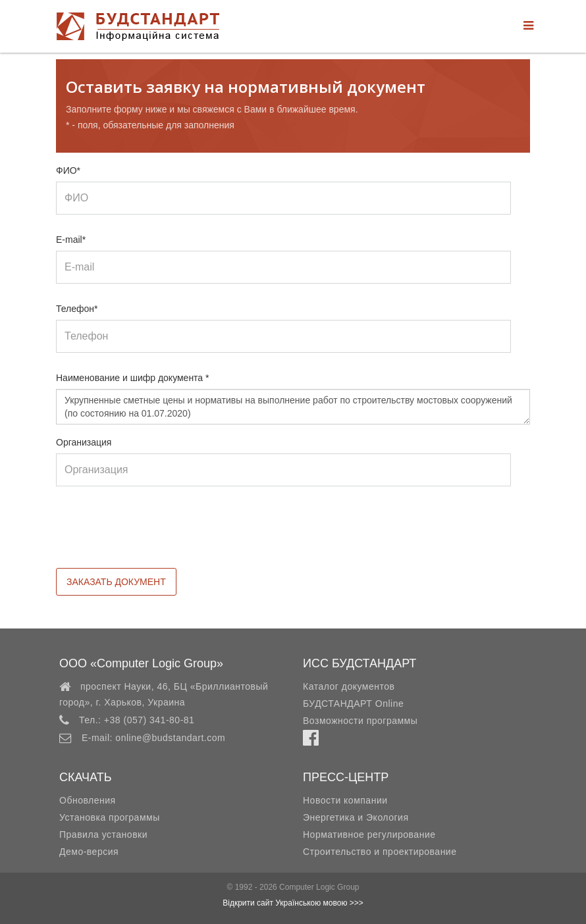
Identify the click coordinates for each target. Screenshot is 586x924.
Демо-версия (89, 852)
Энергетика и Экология (356, 817)
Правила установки (103, 834)
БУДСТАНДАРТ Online (353, 704)
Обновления (88, 800)
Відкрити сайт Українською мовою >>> (293, 903)
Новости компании (345, 800)
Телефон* (77, 309)
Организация (84, 442)
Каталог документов (349, 686)
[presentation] (156, 536)
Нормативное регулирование (369, 834)
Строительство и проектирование (380, 852)
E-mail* (71, 240)
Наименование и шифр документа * (133, 378)
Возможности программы (360, 721)
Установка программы (110, 817)
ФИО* (68, 170)
